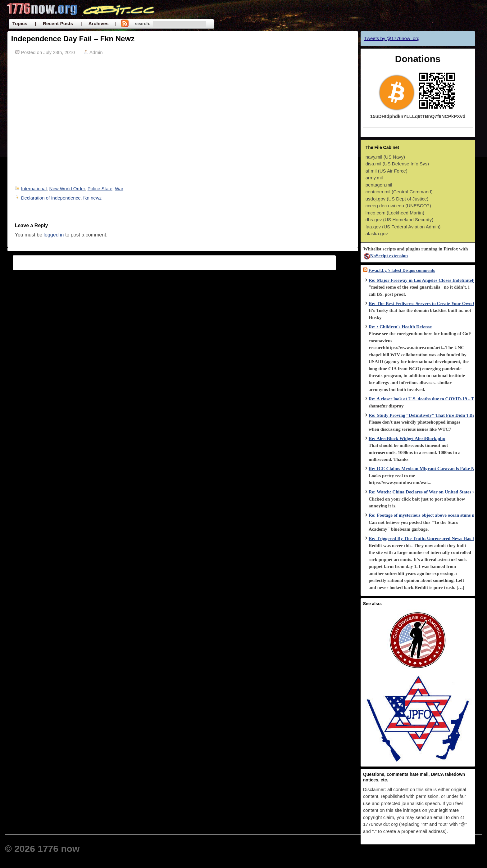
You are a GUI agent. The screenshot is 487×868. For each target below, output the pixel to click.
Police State (100, 189)
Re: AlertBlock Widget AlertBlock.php (407, 438)
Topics (20, 23)
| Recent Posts (54, 23)
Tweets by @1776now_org (392, 38)
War (119, 189)
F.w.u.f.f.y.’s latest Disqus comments (402, 270)
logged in (54, 235)
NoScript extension (386, 256)
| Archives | (98, 23)
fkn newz (92, 198)
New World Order (67, 189)
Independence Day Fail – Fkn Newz (73, 39)
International (34, 189)
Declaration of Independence (51, 198)
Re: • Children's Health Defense (400, 327)
